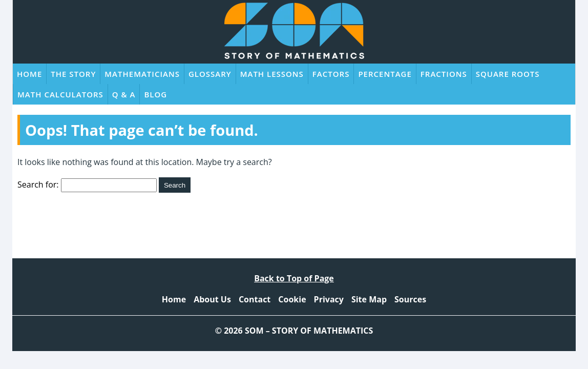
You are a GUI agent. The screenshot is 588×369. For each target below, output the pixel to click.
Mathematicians (142, 74)
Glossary (210, 74)
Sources (410, 299)
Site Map (369, 299)
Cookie (292, 299)
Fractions (444, 74)
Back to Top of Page (294, 278)
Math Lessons (272, 74)
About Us (212, 299)
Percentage (385, 74)
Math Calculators (60, 94)
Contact (255, 299)
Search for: (38, 184)
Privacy (329, 299)
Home (29, 74)
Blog (155, 94)
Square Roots (508, 74)
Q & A (124, 94)
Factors (331, 74)
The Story (73, 74)
